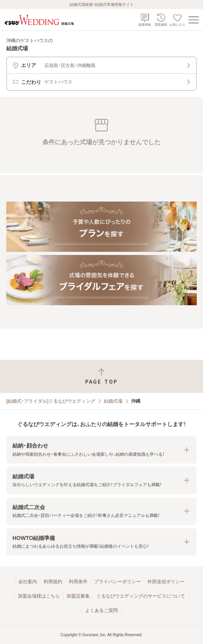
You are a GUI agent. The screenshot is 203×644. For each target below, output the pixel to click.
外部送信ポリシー (166, 582)
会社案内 (28, 582)
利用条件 (78, 582)
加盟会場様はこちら (39, 596)
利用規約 (53, 582)
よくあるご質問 (101, 610)
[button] (101, 450)
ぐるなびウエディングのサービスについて (141, 596)
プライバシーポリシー (117, 582)
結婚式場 (113, 401)
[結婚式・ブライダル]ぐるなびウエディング (51, 401)
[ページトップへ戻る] (101, 376)
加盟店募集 (78, 596)
